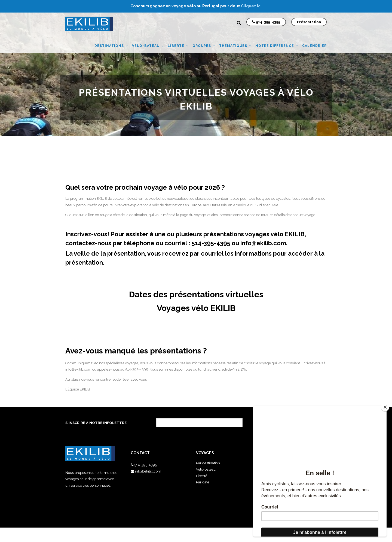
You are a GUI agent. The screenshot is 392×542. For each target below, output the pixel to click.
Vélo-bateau (206, 469)
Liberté (202, 476)
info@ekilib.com (263, 243)
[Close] (385, 407)
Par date (203, 482)
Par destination (208, 463)
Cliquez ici (251, 6)
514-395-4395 (146, 465)
